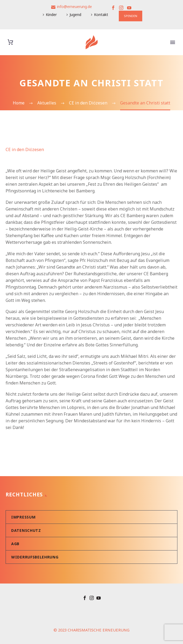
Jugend (75, 15)
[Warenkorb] (10, 42)
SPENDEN (131, 16)
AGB (15, 544)
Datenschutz (26, 530)
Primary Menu (173, 42)
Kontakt (101, 15)
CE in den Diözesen (25, 149)
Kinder (51, 15)
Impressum (23, 517)
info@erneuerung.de (74, 7)
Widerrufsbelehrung (35, 557)
